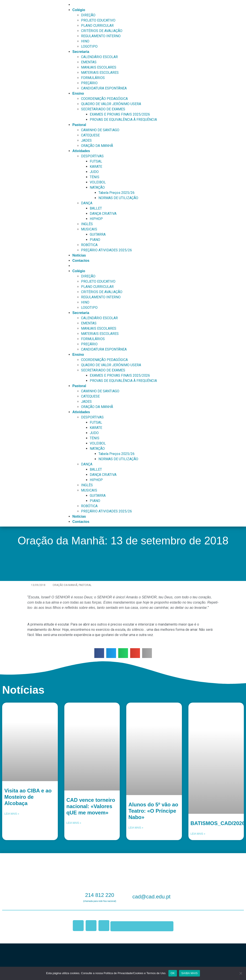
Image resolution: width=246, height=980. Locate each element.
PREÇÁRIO (89, 83)
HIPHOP (96, 219)
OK (173, 973)
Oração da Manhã (65, 585)
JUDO (94, 172)
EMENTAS (89, 62)
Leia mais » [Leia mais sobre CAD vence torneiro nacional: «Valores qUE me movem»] (74, 823)
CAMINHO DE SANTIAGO (100, 130)
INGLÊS (87, 224)
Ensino (78, 93)
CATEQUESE (90, 135)
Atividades (81, 151)
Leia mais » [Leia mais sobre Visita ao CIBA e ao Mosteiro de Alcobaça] (12, 814)
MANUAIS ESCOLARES (99, 67)
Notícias (79, 255)
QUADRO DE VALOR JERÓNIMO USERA (111, 104)
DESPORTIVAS (92, 156)
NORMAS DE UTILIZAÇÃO (118, 198)
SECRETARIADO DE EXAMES (103, 109)
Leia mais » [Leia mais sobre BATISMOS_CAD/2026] (198, 834)
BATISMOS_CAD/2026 (218, 823)
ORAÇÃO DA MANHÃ (97, 146)
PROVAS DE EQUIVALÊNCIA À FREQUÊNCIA (123, 120)
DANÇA (87, 203)
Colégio (79, 10)
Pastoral (79, 125)
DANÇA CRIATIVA (103, 214)
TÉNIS (95, 177)
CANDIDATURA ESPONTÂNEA (104, 88)
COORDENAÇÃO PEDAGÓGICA (104, 99)
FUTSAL (96, 161)
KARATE (96, 167)
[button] (99, 653)
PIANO (95, 240)
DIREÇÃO (88, 15)
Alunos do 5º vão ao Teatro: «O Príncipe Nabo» (153, 811)
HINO (85, 41)
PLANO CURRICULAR (97, 26)
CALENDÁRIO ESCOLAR (99, 57)
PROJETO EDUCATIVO (98, 20)
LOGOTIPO (89, 46)
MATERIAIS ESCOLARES (100, 73)
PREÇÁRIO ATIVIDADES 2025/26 (106, 250)
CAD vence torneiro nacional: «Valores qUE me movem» (91, 806)
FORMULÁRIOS (93, 78)
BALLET (96, 208)
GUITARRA (98, 234)
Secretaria (81, 52)
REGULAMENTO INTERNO (101, 36)
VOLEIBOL (98, 182)
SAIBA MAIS (189, 973)
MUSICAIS (89, 229)
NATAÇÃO (97, 187)
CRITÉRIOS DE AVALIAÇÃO (102, 31)
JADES (86, 140)
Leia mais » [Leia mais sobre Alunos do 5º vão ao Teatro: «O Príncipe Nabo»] (136, 828)
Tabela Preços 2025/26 (116, 193)
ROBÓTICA (89, 245)
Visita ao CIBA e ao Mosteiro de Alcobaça (28, 797)
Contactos (81, 261)
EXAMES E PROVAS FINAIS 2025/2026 (120, 114)
